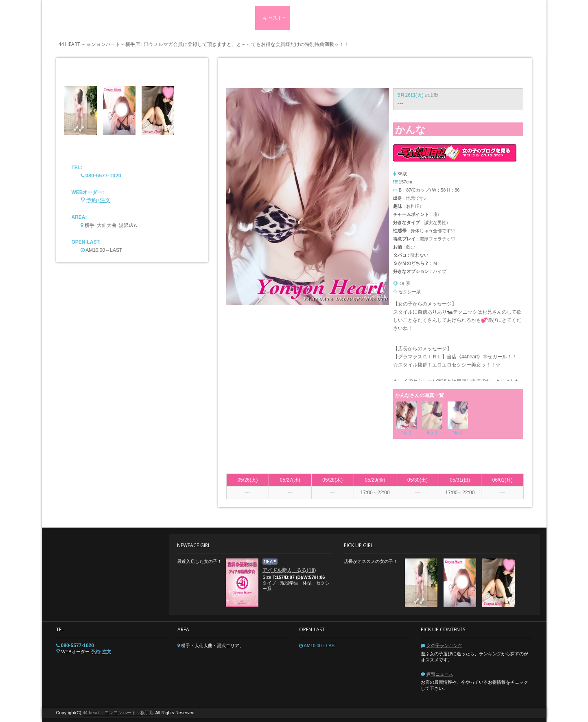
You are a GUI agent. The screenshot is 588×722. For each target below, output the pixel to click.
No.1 (406, 433)
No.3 (458, 433)
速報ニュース (440, 674)
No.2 (432, 433)
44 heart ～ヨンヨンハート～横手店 (118, 713)
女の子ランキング (444, 646)
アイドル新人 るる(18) (289, 570)
